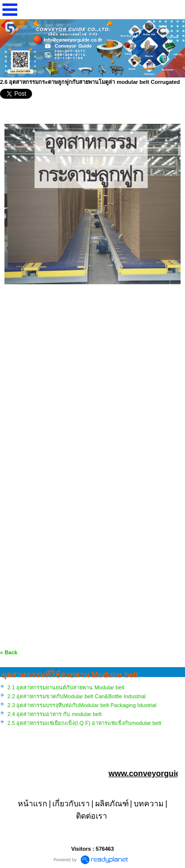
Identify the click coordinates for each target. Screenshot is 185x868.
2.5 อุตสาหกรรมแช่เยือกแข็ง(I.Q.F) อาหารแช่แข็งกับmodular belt (84, 723)
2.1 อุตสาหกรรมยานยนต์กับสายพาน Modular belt (66, 687)
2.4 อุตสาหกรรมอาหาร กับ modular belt (55, 714)
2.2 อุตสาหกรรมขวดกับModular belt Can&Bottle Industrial (76, 696)
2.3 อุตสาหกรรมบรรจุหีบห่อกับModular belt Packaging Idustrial (82, 705)
